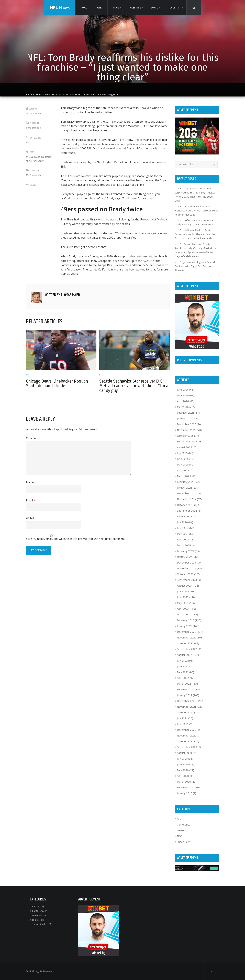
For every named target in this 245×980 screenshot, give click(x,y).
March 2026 (184, 407)
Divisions (135, 8)
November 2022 (187, 637)
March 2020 (184, 782)
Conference (184, 824)
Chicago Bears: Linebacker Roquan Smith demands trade (57, 384)
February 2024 (186, 551)
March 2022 (184, 684)
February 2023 (186, 620)
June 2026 (183, 390)
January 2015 (185, 793)
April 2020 (183, 776)
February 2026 (186, 413)
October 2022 (185, 643)
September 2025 (187, 441)
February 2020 (186, 787)
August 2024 (184, 516)
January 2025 (185, 488)
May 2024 (183, 534)
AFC (179, 819)
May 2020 (183, 770)
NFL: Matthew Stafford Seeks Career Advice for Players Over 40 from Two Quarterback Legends (195, 234)
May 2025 (183, 464)
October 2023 (185, 574)
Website (31, 518)
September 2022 (187, 649)
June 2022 (183, 666)
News (116, 8)
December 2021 (187, 701)
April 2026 (183, 401)
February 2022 (186, 689)
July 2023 (182, 591)
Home (84, 8)
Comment (33, 438)
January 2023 (185, 626)
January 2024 (185, 557)
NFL (33, 157)
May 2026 (183, 395)
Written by (62, 295)
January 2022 (185, 695)
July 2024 (182, 522)
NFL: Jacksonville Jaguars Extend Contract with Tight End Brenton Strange (195, 266)
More (154, 8)
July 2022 (182, 661)
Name (31, 482)
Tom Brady (38, 161)
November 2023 (187, 568)
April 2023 (183, 609)
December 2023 (187, 562)
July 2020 (182, 759)
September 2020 (187, 747)
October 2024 (185, 505)
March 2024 (184, 545)
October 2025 (185, 436)
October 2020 (185, 741)
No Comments (33, 175)
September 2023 (187, 580)
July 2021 (182, 718)
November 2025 (187, 430)
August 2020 (184, 753)
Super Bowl (184, 842)
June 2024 (183, 528)
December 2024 (187, 493)
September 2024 (187, 511)
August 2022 (184, 655)
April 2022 (183, 678)
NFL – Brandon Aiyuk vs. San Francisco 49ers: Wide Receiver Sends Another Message (197, 210)
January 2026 (185, 418)
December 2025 (187, 424)
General (182, 830)
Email (31, 500)
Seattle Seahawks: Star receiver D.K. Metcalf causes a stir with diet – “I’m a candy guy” (134, 386)
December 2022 (187, 632)
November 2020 (187, 735)
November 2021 (187, 707)
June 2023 (183, 597)
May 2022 (183, 672)
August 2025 (184, 447)
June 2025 (183, 459)
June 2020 (183, 764)
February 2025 (186, 482)
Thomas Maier (34, 114)
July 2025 (182, 453)
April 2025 (183, 470)
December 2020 (187, 730)
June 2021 (183, 724)
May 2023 (183, 603)
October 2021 (185, 712)
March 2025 (184, 476)
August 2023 (184, 586)
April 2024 (183, 539)
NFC (28, 143)
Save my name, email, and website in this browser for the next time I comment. (76, 539)
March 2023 (184, 614)
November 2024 (187, 499)
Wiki (100, 8)
